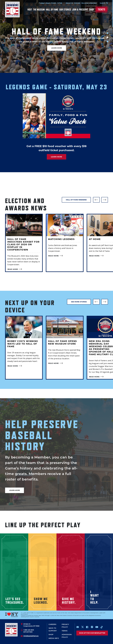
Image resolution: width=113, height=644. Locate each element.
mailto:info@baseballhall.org (78, 627)
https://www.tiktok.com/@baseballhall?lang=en (102, 627)
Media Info (54, 638)
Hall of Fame (52, 10)
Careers (52, 624)
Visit (30, 10)
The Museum (39, 10)
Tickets (101, 9)
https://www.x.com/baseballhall (82, 627)
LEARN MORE (57, 48)
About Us (69, 3)
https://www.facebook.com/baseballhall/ (87, 627)
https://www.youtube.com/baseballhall (97, 627)
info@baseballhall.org (31, 636)
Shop (91, 10)
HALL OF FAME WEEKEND (76, 200)
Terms (65, 631)
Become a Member (89, 3)
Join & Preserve (80, 10)
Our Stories (65, 10)
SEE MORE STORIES (79, 302)
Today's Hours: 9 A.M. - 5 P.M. (51, 3)
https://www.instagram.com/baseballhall (92, 627)
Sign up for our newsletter (92, 633)
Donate (77, 3)
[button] (96, 200)
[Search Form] (102, 3)
